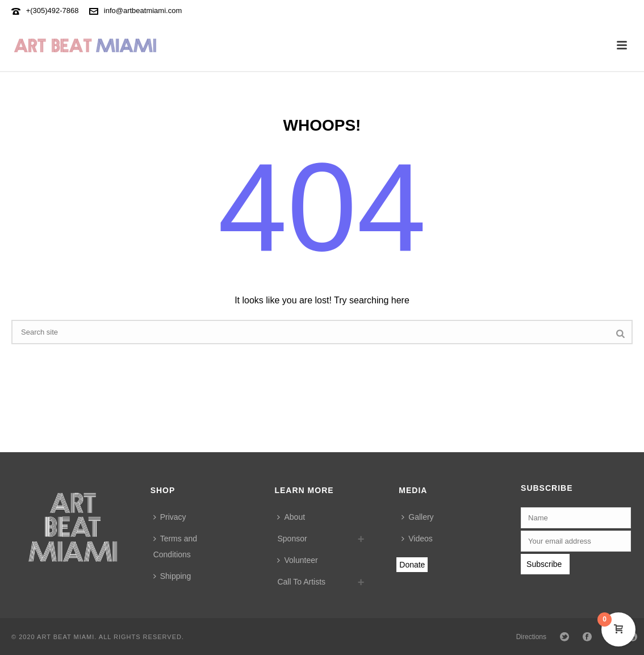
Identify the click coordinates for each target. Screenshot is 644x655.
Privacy (170, 517)
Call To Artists (301, 582)
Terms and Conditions (175, 546)
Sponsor (292, 539)
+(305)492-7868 (53, 11)
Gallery (417, 517)
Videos (417, 539)
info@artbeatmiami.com (143, 11)
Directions (531, 637)
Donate (412, 565)
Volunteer (297, 560)
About (291, 517)
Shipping (172, 576)
